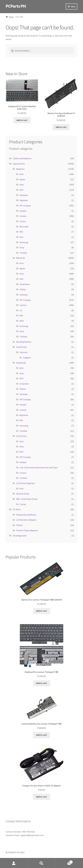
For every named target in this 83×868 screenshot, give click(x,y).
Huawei (23, 211)
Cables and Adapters (22, 158)
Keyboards (21, 363)
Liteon (23, 221)
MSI (21, 232)
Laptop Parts (19, 164)
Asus (22, 185)
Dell (21, 190)
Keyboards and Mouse (26, 515)
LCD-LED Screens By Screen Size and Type (39, 467)
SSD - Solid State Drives (27, 499)
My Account (14, 863)
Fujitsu (23, 289)
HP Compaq (25, 206)
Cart (64, 861)
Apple (22, 179)
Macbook (24, 415)
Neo (21, 237)
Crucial (23, 504)
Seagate (27, 358)
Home (11, 17)
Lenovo (23, 216)
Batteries (21, 258)
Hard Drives (21, 347)
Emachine (24, 384)
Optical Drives (23, 494)
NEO (22, 321)
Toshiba (23, 253)
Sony (22, 247)
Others (19, 525)
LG (21, 310)
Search (42, 863)
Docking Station (24, 342)
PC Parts (17, 509)
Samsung (24, 242)
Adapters (20, 169)
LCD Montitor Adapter (26, 520)
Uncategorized (20, 536)
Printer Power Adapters (27, 530)
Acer (22, 174)
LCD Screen (21, 436)
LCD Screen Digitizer (26, 483)
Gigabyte (24, 200)
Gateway (24, 195)
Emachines (25, 284)
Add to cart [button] (22, 120)
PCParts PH (16, 6)
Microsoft (24, 227)
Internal (23, 352)
